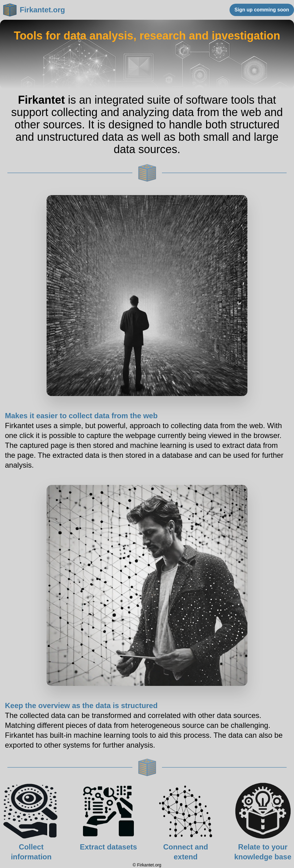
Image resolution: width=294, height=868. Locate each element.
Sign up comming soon (262, 10)
